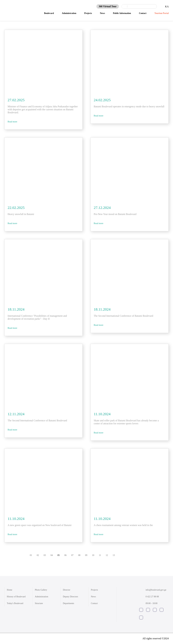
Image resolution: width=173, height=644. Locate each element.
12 (107, 555)
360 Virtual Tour (108, 5)
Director (66, 590)
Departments (68, 603)
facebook (141, 610)
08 (79, 555)
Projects (94, 590)
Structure (39, 603)
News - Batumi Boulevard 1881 (18, 9)
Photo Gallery (41, 590)
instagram (148, 610)
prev (131, 555)
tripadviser (141, 618)
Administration (42, 597)
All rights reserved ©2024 (155, 638)
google (162, 610)
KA (167, 6)
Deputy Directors (70, 597)
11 (100, 555)
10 (93, 555)
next (151, 555)
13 (114, 555)
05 (59, 555)
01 (31, 555)
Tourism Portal (162, 12)
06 (65, 555)
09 (86, 555)
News (93, 597)
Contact (94, 603)
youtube (155, 610)
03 (45, 555)
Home (10, 590)
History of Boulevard (16, 597)
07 (72, 555)
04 (52, 555)
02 (38, 555)
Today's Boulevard (15, 603)
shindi (9, 639)
